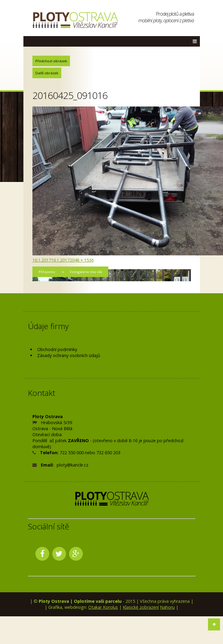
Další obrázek (47, 73)
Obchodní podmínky (57, 349)
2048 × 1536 (82, 260)
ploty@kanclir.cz (72, 465)
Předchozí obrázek (51, 61)
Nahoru (167, 607)
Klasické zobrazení (141, 607)
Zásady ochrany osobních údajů (69, 355)
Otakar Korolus (103, 607)
